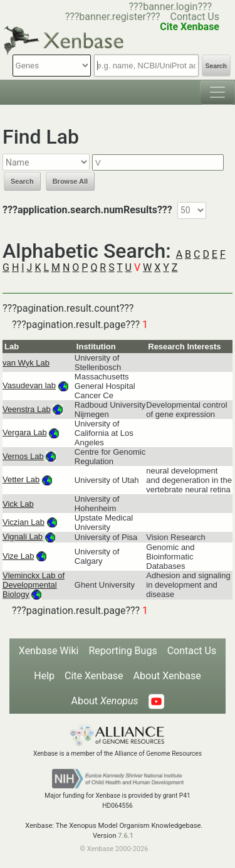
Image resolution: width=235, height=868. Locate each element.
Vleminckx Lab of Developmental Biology (34, 585)
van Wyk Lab (26, 363)
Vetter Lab (21, 479)
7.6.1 (126, 836)
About (104, 701)
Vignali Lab (23, 537)
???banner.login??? (170, 7)
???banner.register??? (113, 17)
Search (216, 66)
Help (44, 676)
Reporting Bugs (123, 651)
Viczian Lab (23, 522)
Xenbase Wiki (49, 651)
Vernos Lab (23, 456)
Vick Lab (18, 504)
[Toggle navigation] (217, 92)
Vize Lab (18, 556)
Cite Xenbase (94, 676)
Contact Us (195, 17)
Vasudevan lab (29, 385)
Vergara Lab (25, 432)
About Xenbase (167, 676)
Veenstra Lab (27, 409)
